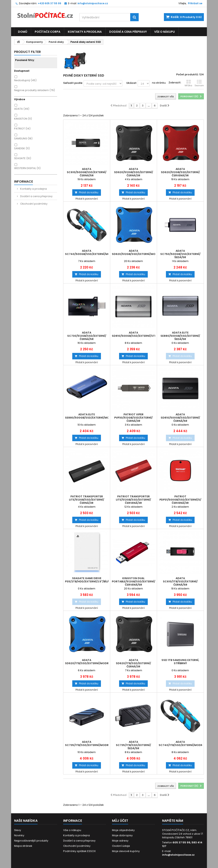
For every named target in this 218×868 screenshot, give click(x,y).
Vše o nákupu (165, 32)
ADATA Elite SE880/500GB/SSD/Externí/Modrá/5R (87, 416)
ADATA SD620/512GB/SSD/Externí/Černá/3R (134, 172)
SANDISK (22, 148)
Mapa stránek (23, 846)
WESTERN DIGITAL (27, 168)
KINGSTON (23, 119)
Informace (24, 181)
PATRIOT (22, 129)
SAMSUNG (23, 138)
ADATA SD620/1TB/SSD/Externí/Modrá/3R (87, 662)
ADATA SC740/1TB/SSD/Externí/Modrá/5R (180, 744)
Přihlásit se (195, 3)
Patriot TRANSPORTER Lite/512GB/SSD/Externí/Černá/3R (87, 500)
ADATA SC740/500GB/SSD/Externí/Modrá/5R (87, 253)
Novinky (19, 835)
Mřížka (188, 83)
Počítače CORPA (48, 32)
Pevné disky (56, 42)
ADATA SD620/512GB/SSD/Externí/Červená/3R (180, 172)
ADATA (22, 109)
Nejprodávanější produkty (31, 841)
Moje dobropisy (122, 835)
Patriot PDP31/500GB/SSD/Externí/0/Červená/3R (180, 500)
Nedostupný (25, 80)
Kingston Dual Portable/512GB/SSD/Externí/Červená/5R (134, 582)
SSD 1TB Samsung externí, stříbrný (180, 662)
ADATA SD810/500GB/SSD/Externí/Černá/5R (180, 418)
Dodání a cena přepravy (128, 32)
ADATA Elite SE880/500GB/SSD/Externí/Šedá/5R (180, 336)
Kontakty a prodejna (85, 32)
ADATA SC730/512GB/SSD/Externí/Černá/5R (87, 336)
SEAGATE (23, 158)
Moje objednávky (123, 830)
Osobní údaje (121, 846)
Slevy (18, 830)
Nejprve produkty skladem (35, 90)
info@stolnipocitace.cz (178, 855)
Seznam (199, 83)
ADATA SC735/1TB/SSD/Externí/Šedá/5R (133, 745)
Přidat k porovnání (87, 199)
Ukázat (131, 83)
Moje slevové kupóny (126, 851)
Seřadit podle (73, 83)
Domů (23, 32)
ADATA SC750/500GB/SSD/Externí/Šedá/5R (180, 254)
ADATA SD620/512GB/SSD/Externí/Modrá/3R (134, 253)
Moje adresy (120, 841)
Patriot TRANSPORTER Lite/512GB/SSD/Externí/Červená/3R (133, 500)
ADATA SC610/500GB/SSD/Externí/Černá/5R (87, 172)
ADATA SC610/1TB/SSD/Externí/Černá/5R (180, 582)
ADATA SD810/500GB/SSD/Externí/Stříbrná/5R (134, 334)
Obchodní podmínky (34, 204)
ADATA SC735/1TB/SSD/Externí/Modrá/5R (87, 744)
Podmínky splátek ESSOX (79, 851)
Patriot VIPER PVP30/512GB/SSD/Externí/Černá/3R (133, 418)
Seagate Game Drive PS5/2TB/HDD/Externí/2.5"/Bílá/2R (87, 580)
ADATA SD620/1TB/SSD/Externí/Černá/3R (133, 663)
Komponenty (35, 42)
